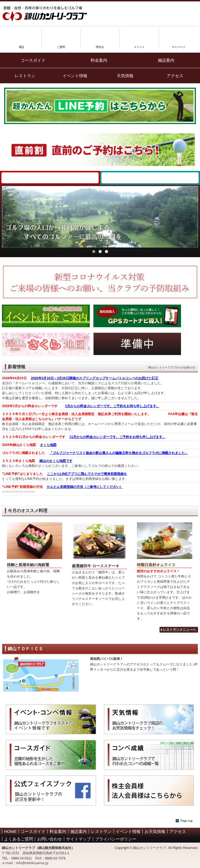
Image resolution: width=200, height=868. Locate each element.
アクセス (175, 76)
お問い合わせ (50, 839)
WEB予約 (50, 178)
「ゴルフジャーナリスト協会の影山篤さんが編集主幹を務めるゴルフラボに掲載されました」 (119, 453)
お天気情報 (155, 831)
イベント (139, 46)
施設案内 (166, 60)
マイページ (179, 46)
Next (194, 215)
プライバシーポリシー (116, 839)
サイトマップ (79, 839)
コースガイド (33, 60)
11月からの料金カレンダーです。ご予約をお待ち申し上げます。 (117, 437)
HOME (10, 831)
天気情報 (125, 76)
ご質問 (61, 46)
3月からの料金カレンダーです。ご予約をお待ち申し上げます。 (112, 406)
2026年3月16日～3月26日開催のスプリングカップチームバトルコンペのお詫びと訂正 (95, 378)
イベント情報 (75, 76)
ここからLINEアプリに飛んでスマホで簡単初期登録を (87, 474)
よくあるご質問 (19, 839)
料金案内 (99, 60)
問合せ (100, 46)
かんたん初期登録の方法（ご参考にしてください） (85, 487)
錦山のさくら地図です (56, 461)
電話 (21, 46)
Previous (6, 215)
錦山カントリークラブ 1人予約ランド (150, 178)
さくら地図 (48, 445)
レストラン (25, 76)
